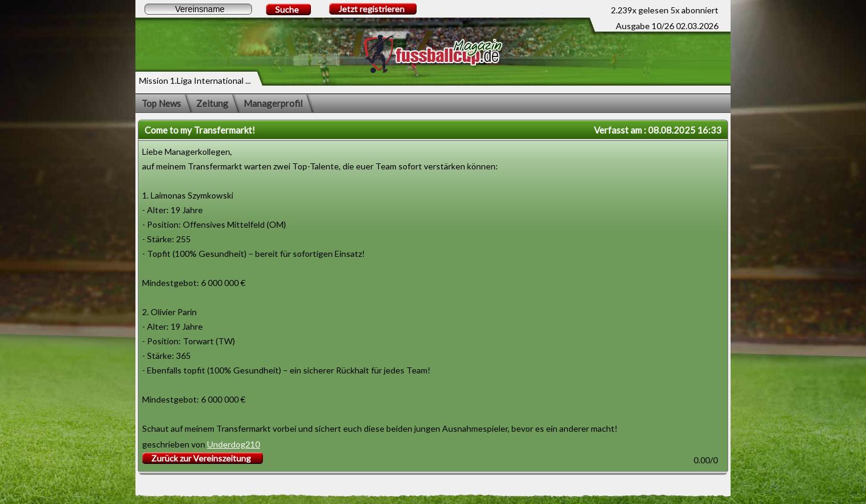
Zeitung (212, 103)
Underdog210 (234, 444)
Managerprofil (273, 103)
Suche (287, 9)
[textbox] (198, 9)
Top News (161, 103)
